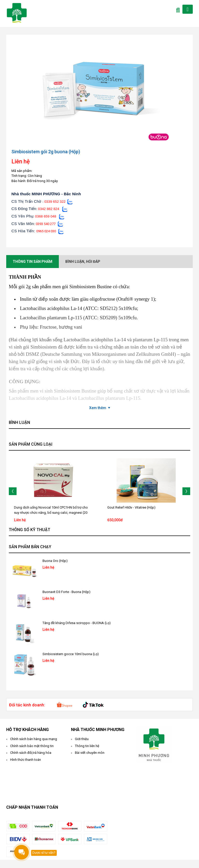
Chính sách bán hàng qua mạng (34, 739)
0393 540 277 (46, 224)
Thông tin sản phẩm (33, 262)
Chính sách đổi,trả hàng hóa (31, 753)
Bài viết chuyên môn (90, 753)
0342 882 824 (49, 209)
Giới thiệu (82, 739)
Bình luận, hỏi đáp (83, 262)
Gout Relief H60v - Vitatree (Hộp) (131, 507)
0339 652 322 (55, 202)
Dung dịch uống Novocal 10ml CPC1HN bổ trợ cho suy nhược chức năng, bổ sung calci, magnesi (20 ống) (51, 512)
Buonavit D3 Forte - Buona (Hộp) (66, 592)
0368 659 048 (46, 216)
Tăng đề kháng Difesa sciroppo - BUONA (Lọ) (77, 623)
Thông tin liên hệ (87, 746)
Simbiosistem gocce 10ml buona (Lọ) (71, 654)
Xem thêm (98, 408)
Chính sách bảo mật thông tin (32, 746)
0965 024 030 (46, 231)
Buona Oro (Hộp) (55, 561)
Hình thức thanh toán (26, 760)
